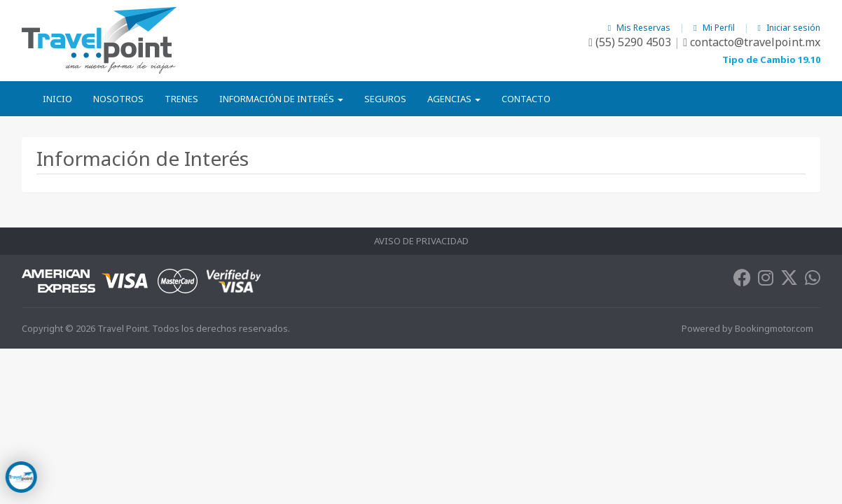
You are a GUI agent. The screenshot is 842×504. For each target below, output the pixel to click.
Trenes (181, 99)
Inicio (57, 99)
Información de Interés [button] (281, 99)
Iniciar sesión (789, 28)
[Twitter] (789, 281)
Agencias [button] (454, 99)
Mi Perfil (715, 28)
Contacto (526, 99)
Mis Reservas (640, 28)
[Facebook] (742, 281)
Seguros (385, 99)
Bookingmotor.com (774, 328)
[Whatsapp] (813, 281)
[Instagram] (766, 281)
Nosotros (118, 99)
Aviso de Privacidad (421, 241)
